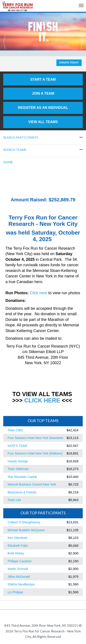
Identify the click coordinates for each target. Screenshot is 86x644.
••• (81, 137)
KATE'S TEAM (17, 446)
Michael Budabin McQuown (26, 530)
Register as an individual (43, 108)
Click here (39, 293)
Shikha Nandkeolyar (21, 584)
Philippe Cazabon (20, 561)
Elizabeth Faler (18, 546)
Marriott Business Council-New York (32, 484)
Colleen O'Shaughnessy (24, 522)
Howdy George (18, 461)
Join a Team (43, 93)
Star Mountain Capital (22, 477)
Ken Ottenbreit (17, 538)
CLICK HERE (42, 400)
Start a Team (43, 79)
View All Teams (43, 122)
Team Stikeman (18, 469)
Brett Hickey (16, 553)
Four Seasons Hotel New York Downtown (35, 438)
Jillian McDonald (19, 577)
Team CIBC (15, 430)
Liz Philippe (15, 592)
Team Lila (14, 500)
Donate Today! (69, 63)
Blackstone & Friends (22, 492)
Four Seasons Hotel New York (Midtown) (35, 453)
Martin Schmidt (18, 569)
